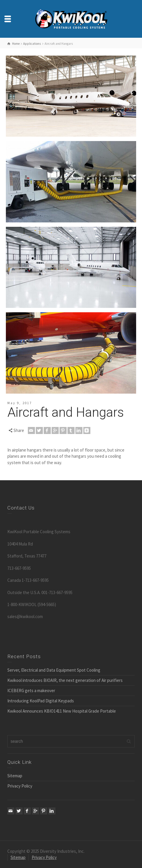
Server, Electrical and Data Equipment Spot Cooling (54, 670)
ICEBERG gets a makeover (31, 691)
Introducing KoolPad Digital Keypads (41, 701)
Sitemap (15, 776)
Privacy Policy (20, 786)
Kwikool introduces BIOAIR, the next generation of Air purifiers (65, 680)
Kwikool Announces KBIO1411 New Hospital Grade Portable (62, 711)
